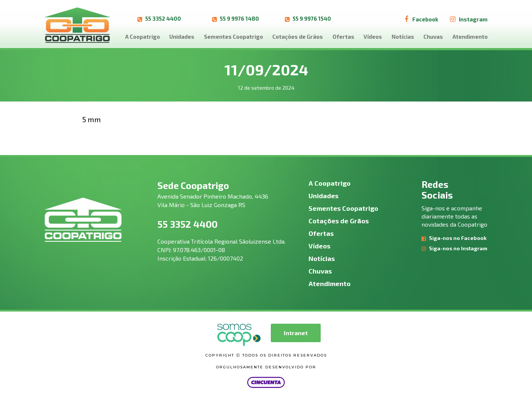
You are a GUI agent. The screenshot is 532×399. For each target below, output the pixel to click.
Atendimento (470, 37)
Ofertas (343, 37)
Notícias (403, 37)
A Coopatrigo (143, 37)
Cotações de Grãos (298, 37)
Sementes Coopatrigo (233, 37)
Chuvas (433, 37)
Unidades (182, 37)
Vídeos (373, 37)
